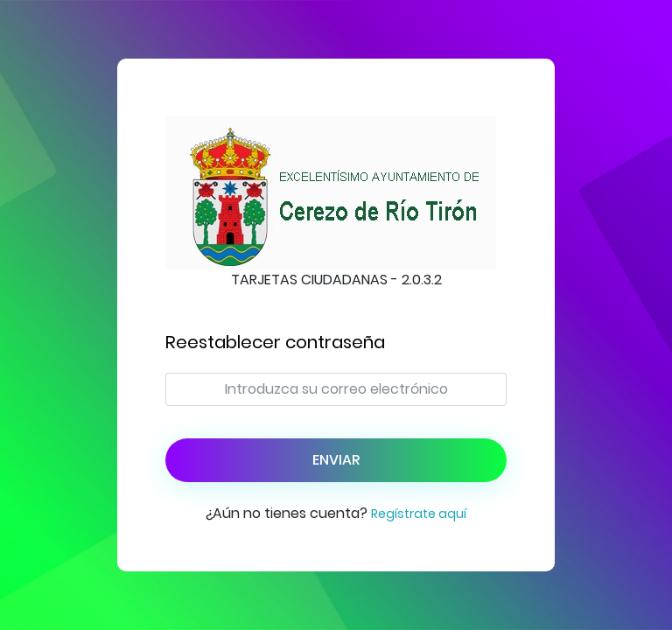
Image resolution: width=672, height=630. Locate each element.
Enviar (336, 460)
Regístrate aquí (419, 514)
